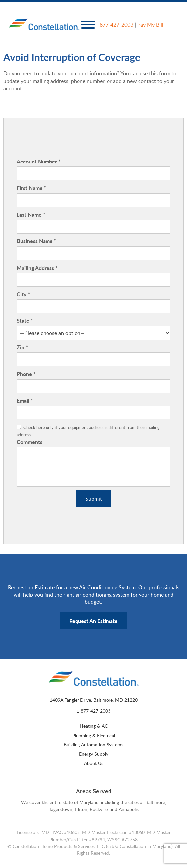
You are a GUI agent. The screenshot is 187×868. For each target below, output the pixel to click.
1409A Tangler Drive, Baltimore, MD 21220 (94, 700)
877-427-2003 (116, 25)
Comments (30, 442)
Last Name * (31, 215)
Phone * (26, 374)
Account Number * (39, 162)
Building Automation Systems (93, 744)
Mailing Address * (37, 268)
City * (23, 294)
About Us (94, 763)
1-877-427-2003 (93, 711)
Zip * (22, 347)
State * (25, 321)
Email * (25, 401)
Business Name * (37, 241)
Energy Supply (94, 754)
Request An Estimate (93, 621)
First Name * (31, 188)
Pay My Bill (150, 25)
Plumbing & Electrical (94, 735)
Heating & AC (94, 726)
